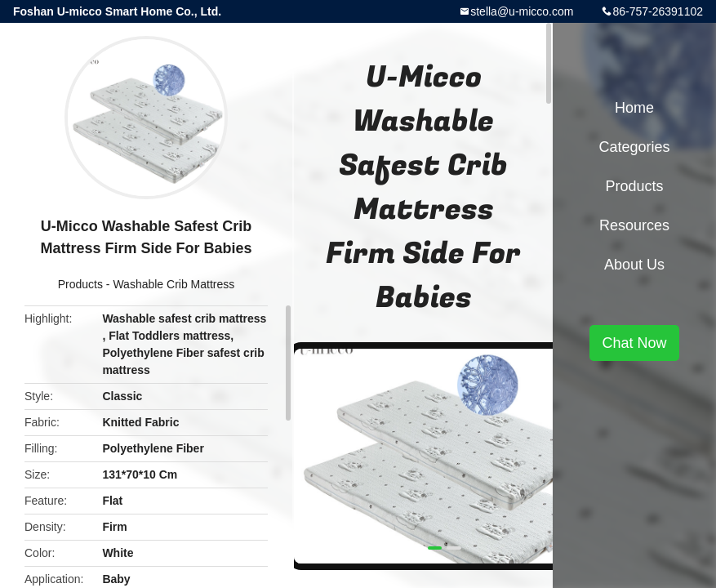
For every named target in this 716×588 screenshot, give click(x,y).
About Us (634, 265)
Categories (634, 147)
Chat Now (634, 343)
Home (634, 108)
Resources (634, 225)
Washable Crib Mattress (173, 284)
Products (80, 284)
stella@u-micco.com (522, 11)
